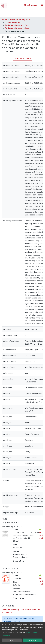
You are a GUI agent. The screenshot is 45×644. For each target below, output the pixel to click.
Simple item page (22, 58)
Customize (6, 636)
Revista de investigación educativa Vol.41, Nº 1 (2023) (17, 28)
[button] (29, 5)
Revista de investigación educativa (17, 25)
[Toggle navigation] (42, 5)
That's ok (32, 640)
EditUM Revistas (12, 22)
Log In (34, 5)
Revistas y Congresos (20, 20)
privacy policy (31, 632)
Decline (12, 640)
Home (5, 20)
